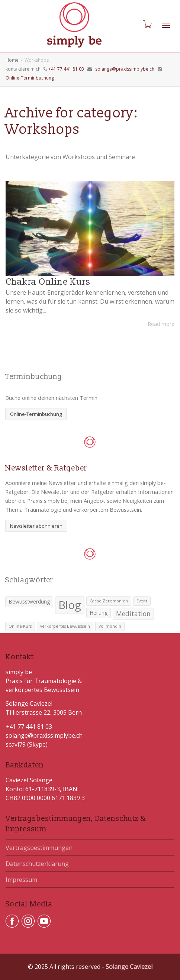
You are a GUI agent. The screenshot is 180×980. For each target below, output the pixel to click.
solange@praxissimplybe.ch (125, 69)
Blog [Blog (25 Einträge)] (70, 605)
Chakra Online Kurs (48, 282)
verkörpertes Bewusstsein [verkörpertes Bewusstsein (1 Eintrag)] (65, 626)
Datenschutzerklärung (37, 864)
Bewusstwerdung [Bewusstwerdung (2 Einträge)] (29, 601)
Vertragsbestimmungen (39, 848)
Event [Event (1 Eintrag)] (142, 601)
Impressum (21, 880)
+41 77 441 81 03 (66, 69)
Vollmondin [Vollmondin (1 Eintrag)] (110, 626)
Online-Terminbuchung (30, 78)
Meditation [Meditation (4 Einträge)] (133, 614)
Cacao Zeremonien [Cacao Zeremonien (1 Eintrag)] (109, 601)
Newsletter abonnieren (36, 526)
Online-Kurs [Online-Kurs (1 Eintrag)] (20, 626)
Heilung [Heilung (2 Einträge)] (99, 613)
